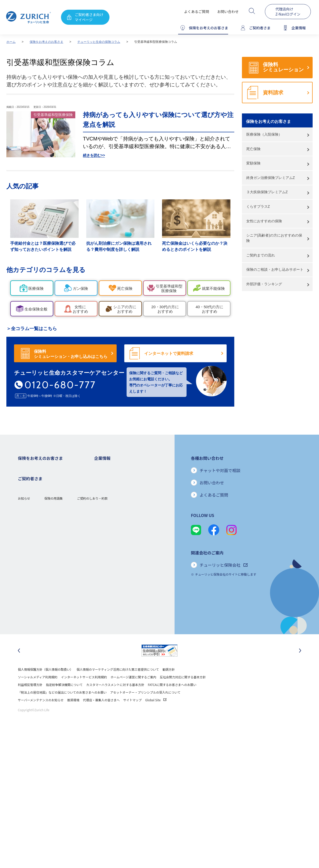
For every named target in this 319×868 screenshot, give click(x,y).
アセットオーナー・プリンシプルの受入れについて (145, 706)
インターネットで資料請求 (169, 353)
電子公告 (100, 506)
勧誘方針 (169, 683)
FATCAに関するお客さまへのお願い (172, 698)
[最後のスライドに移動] (19, 664)
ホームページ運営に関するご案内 (133, 690)
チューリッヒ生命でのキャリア (116, 583)
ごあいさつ (102, 483)
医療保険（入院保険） (264, 134)
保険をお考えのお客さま (46, 42)
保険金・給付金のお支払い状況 (116, 545)
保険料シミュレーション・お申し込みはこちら (71, 354)
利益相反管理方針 (30, 698)
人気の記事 (22, 186)
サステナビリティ (106, 552)
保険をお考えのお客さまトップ (39, 468)
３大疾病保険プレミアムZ (267, 192)
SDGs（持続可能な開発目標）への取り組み (124, 560)
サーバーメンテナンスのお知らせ (41, 713)
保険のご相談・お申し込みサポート (275, 269)
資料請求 (273, 93)
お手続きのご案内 (30, 591)
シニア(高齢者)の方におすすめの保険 (274, 238)
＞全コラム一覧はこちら (32, 329)
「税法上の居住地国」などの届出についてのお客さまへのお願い (62, 706)
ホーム (11, 42)
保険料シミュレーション (283, 67)
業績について (103, 491)
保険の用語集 (54, 626)
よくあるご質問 (197, 11)
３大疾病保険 (27, 499)
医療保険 (24, 491)
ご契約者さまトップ (32, 575)
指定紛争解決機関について (64, 698)
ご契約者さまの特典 (32, 545)
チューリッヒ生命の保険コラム (99, 42)
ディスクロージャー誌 (109, 499)
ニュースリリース (106, 514)
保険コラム (26, 537)
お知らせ (24, 626)
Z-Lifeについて (28, 606)
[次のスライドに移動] (300, 664)
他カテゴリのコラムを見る (46, 270)
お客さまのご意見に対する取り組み (119, 537)
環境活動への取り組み (109, 575)
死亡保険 (253, 149)
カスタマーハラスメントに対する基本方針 (115, 698)
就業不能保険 (27, 506)
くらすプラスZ (258, 206)
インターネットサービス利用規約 (84, 690)
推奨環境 (73, 713)
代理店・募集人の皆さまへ (101, 713)
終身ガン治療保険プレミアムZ (271, 178)
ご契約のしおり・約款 (92, 626)
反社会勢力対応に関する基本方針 (183, 690)
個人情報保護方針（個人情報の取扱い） (45, 683)
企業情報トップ (105, 468)
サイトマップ (132, 713)
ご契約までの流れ (261, 255)
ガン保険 (24, 483)
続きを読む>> (94, 155)
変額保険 (253, 163)
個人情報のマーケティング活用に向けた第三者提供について (118, 683)
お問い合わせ (228, 11)
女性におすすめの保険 (264, 221)
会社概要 (100, 476)
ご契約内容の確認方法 (33, 598)
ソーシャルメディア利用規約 (38, 690)
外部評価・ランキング (264, 284)
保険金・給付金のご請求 (35, 583)
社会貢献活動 (103, 568)
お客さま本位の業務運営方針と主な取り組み (125, 529)
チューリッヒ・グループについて (117, 522)
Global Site (156, 713)
